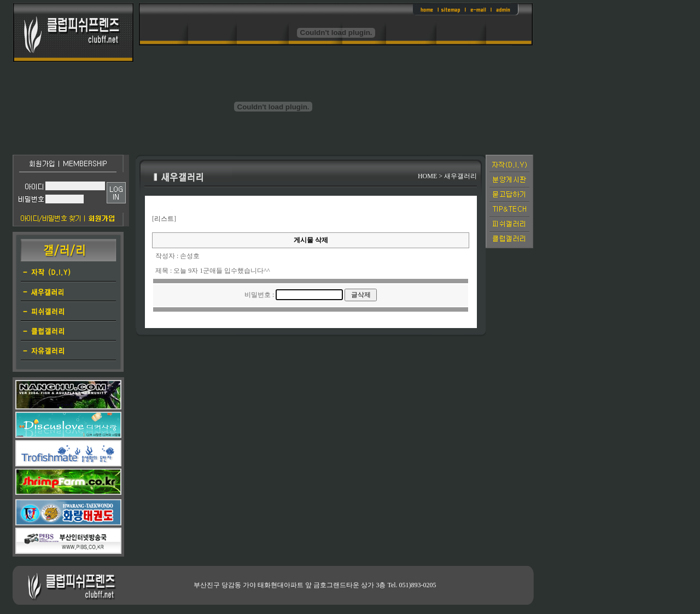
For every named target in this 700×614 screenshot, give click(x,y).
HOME (427, 176)
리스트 (164, 219)
